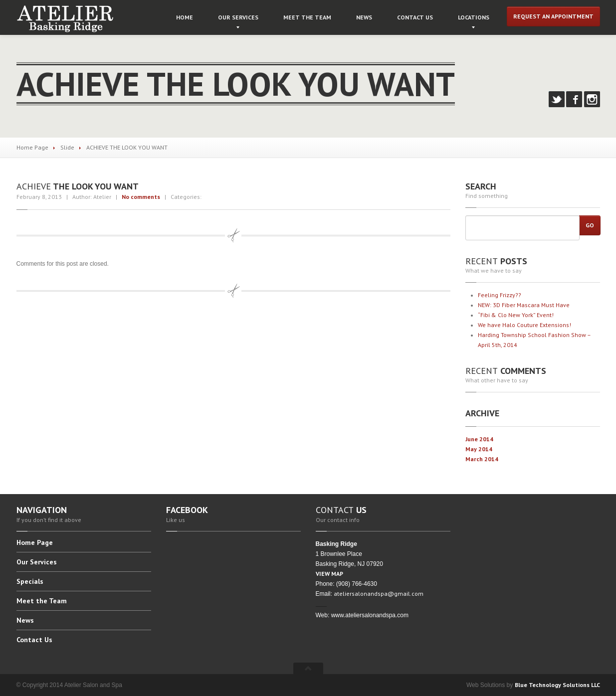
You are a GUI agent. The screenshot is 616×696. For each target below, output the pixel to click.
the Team (307, 17)
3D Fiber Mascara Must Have (524, 305)
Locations (474, 17)
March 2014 (482, 459)
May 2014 (479, 449)
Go (590, 225)
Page (35, 543)
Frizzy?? (501, 295)
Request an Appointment (553, 16)
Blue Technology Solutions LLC (557, 685)
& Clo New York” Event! (516, 315)
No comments (141, 197)
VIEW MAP (329, 574)
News (364, 17)
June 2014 (479, 439)
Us (415, 17)
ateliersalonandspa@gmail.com (379, 594)
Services (238, 17)
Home (185, 17)
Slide (67, 147)
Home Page (32, 147)
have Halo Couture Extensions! (524, 325)
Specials (30, 581)
